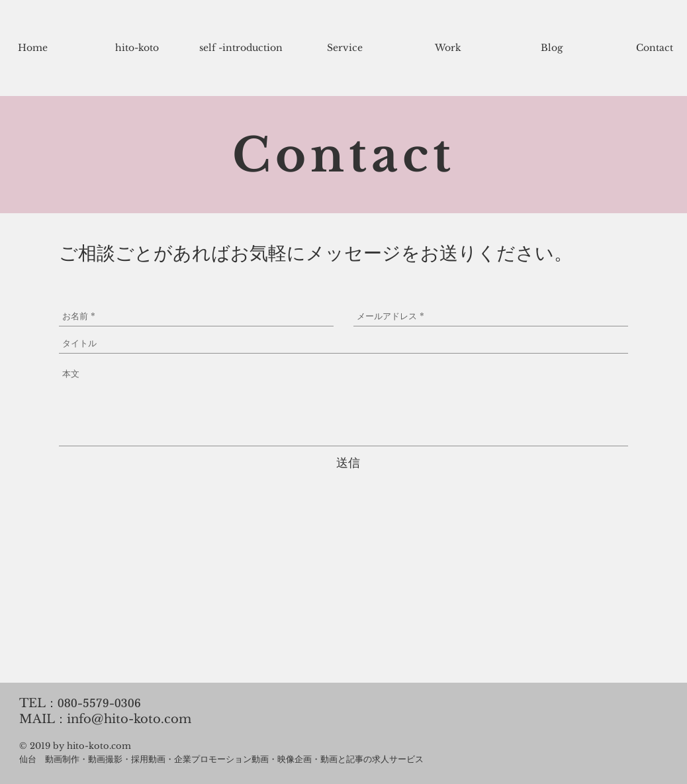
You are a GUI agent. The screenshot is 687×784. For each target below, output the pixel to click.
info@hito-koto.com (129, 719)
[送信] (348, 463)
